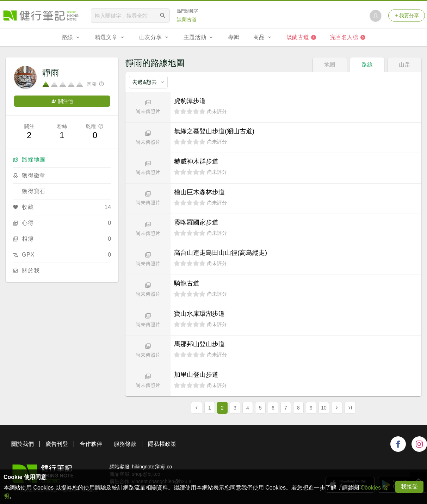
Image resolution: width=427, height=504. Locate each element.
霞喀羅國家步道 (196, 222)
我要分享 (407, 16)
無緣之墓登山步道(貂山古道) (214, 131)
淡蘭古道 (187, 19)
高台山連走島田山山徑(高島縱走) (221, 253)
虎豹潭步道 (190, 101)
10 (324, 408)
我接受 (409, 487)
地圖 (330, 65)
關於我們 (23, 444)
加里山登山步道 (196, 375)
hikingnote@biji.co (152, 467)
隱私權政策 (162, 444)
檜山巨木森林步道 (199, 192)
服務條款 (125, 444)
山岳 (404, 65)
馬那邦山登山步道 (199, 344)
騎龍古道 (187, 283)
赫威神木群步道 (196, 161)
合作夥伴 (91, 444)
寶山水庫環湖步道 (199, 314)
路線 (367, 65)
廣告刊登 (57, 444)
